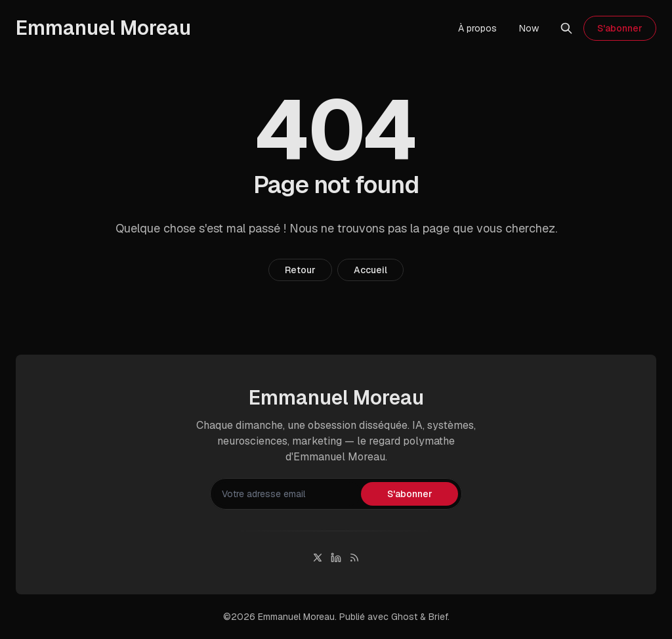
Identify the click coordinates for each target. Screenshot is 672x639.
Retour (300, 270)
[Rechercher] (566, 28)
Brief (438, 617)
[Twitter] (318, 558)
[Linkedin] (336, 558)
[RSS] (354, 558)
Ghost (404, 617)
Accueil (370, 270)
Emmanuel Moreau (296, 617)
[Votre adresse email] (287, 494)
